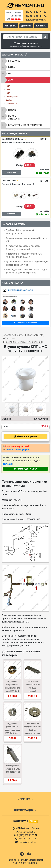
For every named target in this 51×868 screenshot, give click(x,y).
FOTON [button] (12, 67)
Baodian (9, 100)
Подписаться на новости (26, 323)
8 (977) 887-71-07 (27, 835)
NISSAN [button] (12, 110)
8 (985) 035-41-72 (27, 839)
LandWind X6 (11, 104)
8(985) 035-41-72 (36, 16)
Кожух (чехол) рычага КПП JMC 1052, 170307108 (12, 769)
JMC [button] (10, 80)
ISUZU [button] (11, 74)
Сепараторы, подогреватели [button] (25, 125)
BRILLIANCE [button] (14, 61)
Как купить (10, 26)
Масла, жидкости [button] (14, 118)
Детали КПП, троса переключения (24, 342)
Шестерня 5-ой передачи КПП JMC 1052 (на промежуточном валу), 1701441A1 (33, 730)
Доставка (26, 26)
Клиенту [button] (25, 799)
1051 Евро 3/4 (12, 97)
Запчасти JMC (36, 335)
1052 (8, 93)
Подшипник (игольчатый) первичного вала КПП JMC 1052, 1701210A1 (12, 730)
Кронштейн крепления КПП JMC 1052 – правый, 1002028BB (33, 688)
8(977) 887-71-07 (36, 12)
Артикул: (7, 419)
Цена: (6, 426)
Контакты (41, 26)
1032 (8, 86)
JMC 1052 (11, 339)
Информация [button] (25, 810)
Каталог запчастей (13, 335)
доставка (7, 464)
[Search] (23, 37)
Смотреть (12, 172)
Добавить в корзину (26, 436)
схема (33, 821)
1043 (8, 90)
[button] (47, 379)
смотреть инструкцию (17, 450)
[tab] (26, 61)
